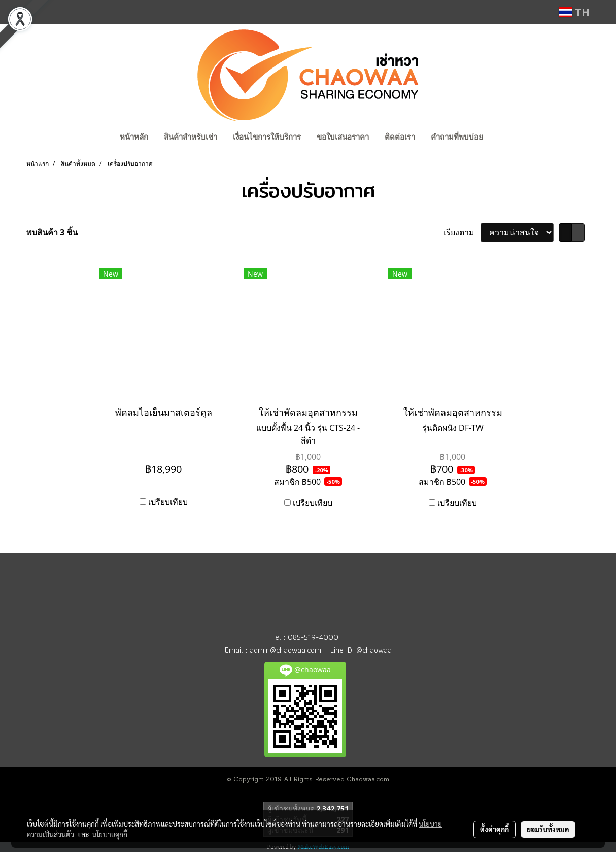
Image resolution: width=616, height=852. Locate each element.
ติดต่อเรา (400, 137)
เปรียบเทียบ (168, 502)
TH (574, 12)
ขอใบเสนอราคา (343, 137)
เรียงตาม (462, 232)
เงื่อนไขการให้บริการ (267, 137)
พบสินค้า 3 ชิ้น (52, 232)
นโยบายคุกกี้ (110, 834)
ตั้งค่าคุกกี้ (494, 829)
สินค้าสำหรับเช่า (191, 137)
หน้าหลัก (134, 137)
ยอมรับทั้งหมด (548, 829)
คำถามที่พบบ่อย (457, 137)
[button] (500, 138)
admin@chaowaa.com (285, 650)
